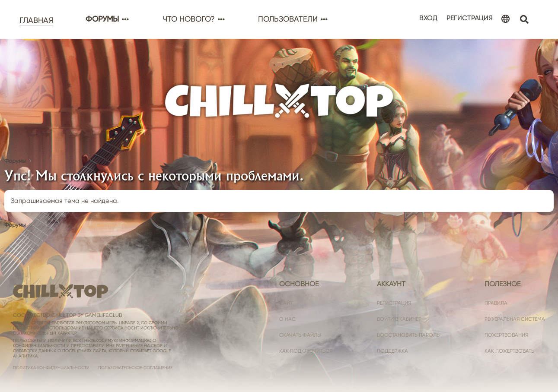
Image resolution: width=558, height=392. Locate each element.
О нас (287, 319)
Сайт (286, 303)
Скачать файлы (300, 335)
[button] (124, 20)
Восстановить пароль (408, 335)
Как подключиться (306, 351)
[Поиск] (524, 20)
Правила (496, 303)
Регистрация (394, 303)
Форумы (102, 19)
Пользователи (288, 19)
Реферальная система (515, 319)
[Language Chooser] (505, 19)
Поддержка (392, 351)
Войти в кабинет (399, 319)
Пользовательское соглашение (135, 368)
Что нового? (189, 19)
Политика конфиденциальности (51, 368)
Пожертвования (506, 335)
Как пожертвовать (509, 351)
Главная (36, 20)
